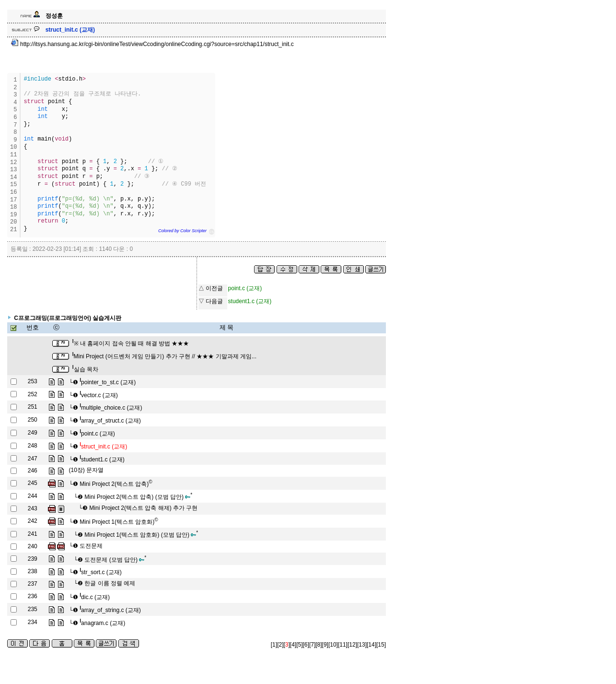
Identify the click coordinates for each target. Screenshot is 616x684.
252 (33, 394)
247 (33, 459)
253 (33, 381)
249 (33, 433)
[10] (333, 645)
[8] (319, 645)
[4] (293, 645)
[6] (306, 645)
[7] (312, 645)
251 (33, 407)
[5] (299, 645)
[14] (372, 645)
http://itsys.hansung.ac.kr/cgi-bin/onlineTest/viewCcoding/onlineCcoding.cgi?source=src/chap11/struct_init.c (152, 44)
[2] (280, 645)
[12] (352, 645)
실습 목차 (85, 369)
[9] (325, 645)
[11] (343, 645)
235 (33, 609)
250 (33, 420)
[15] (381, 645)
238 (33, 571)
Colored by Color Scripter (182, 231)
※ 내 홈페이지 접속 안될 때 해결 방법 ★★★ (131, 343)
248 (33, 446)
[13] (362, 645)
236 (33, 596)
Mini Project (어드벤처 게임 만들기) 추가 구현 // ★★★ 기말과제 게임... (164, 356)
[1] (274, 645)
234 (33, 622)
